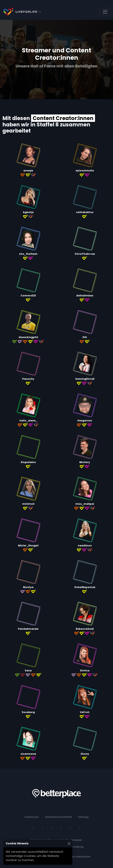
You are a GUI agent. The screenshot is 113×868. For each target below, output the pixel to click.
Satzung (83, 817)
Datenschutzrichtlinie (58, 817)
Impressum (32, 817)
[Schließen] (69, 843)
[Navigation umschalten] (105, 12)
